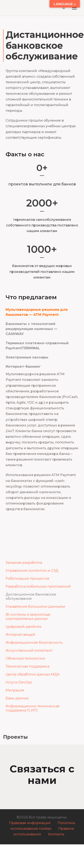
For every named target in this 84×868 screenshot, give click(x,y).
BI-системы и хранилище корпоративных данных (28, 617)
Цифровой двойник (24, 627)
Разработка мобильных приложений (38, 586)
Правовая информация (30, 823)
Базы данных (17, 698)
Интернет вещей (20, 635)
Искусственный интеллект (29, 650)
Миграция (15, 690)
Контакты (56, 834)
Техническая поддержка (27, 666)
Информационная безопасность (34, 643)
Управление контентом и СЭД (32, 571)
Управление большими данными (35, 607)
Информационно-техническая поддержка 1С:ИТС (33, 708)
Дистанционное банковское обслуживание (31, 596)
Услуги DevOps (19, 682)
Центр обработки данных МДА (33, 674)
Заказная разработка (24, 563)
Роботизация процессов (27, 578)
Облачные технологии (25, 658)
